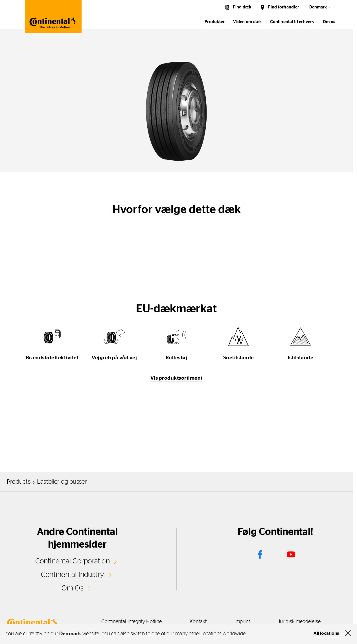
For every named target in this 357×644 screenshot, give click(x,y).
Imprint (243, 621)
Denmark (318, 7)
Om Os (73, 588)
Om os (329, 22)
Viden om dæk (247, 22)
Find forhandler (284, 7)
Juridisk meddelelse (300, 621)
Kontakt (198, 621)
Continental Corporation (72, 561)
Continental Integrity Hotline (131, 621)
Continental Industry (73, 575)
